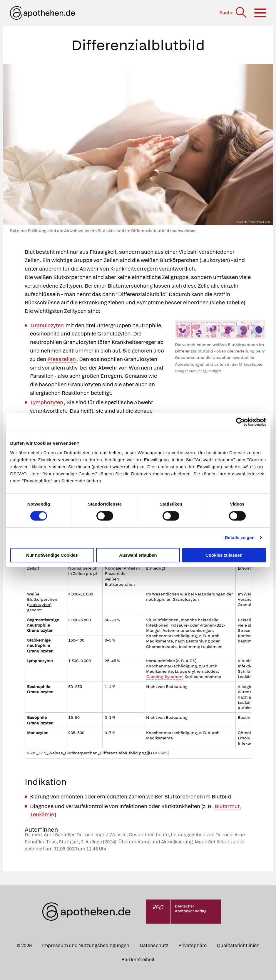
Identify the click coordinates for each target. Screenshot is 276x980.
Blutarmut (227, 806)
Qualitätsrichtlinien (238, 945)
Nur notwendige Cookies (52, 555)
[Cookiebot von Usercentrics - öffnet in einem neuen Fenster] (240, 422)
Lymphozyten (47, 402)
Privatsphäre (193, 945)
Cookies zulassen (224, 555)
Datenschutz (154, 945)
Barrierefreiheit (138, 960)
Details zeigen (240, 537)
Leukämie (42, 814)
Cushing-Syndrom (164, 677)
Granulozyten (47, 325)
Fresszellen (62, 359)
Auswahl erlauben (138, 555)
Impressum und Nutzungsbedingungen (86, 945)
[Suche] (234, 13)
